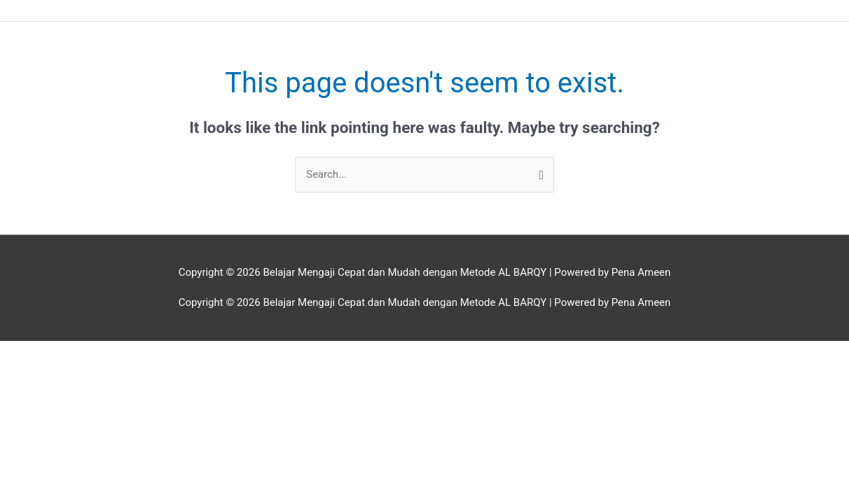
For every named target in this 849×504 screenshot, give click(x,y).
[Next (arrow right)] (87, 372)
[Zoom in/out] (28, 353)
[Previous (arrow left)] (28, 372)
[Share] (145, 353)
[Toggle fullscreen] (87, 353)
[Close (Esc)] (204, 353)
